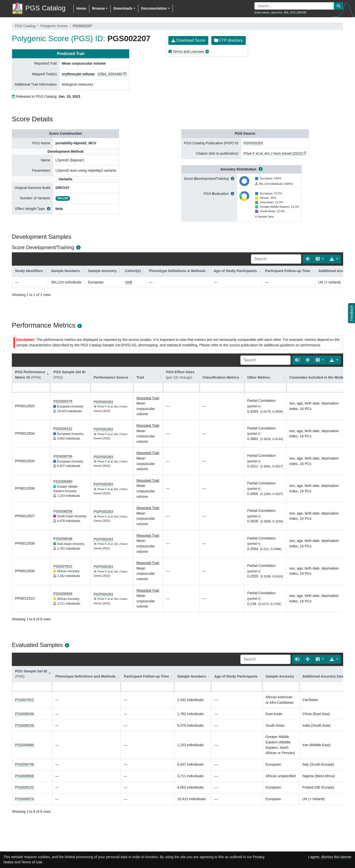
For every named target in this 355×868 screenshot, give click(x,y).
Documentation (154, 8)
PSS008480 (63, 481)
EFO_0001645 (298, 12)
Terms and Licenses (189, 52)
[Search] (276, 259)
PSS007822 (63, 566)
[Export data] (334, 259)
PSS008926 (63, 594)
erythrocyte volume (78, 74)
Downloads (123, 8)
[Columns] (320, 259)
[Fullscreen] (308, 259)
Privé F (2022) (273, 153)
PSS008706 (63, 456)
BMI (286, 12)
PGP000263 (253, 143)
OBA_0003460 (110, 74)
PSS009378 (63, 401)
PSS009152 (63, 429)
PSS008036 (63, 539)
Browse (98, 8)
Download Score (188, 40)
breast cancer (262, 12)
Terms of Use (32, 862)
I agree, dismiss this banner (330, 857)
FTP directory (229, 40)
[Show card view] (297, 360)
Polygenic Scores (54, 26)
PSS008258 (63, 511)
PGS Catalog (25, 26)
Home (81, 8)
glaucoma (277, 12)
